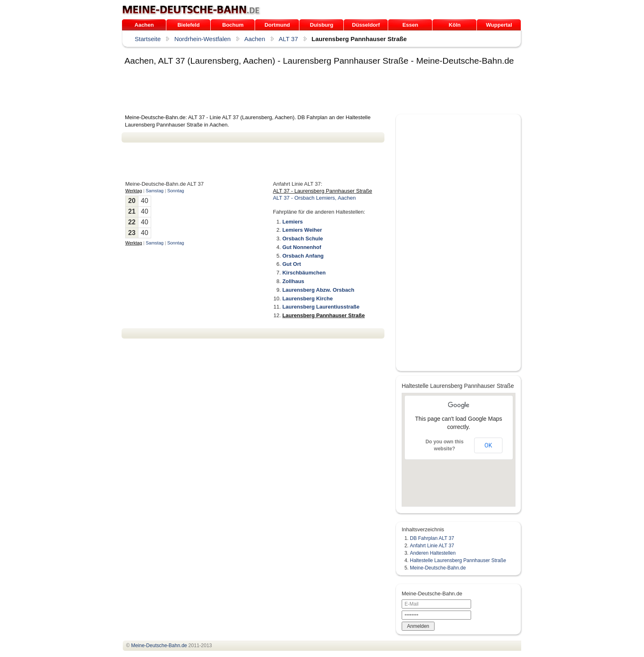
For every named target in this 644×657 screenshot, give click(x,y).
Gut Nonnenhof (302, 247)
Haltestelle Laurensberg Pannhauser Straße (458, 560)
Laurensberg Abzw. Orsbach (318, 290)
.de (191, 10)
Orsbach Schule (302, 239)
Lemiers (292, 222)
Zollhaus (293, 281)
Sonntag (176, 191)
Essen (410, 25)
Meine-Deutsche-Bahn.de (438, 568)
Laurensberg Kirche (307, 299)
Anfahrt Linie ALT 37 (432, 546)
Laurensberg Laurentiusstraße (321, 307)
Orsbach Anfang (303, 256)
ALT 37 (289, 39)
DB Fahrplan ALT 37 (432, 538)
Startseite (148, 39)
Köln (455, 25)
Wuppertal (499, 25)
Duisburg (321, 25)
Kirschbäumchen (304, 273)
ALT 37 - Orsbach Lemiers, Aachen (314, 198)
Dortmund (277, 25)
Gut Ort (292, 264)
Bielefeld (189, 25)
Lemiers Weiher (302, 230)
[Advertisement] (271, 91)
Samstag (155, 191)
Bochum (233, 25)
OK (488, 445)
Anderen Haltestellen (433, 553)
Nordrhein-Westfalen (202, 39)
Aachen (144, 25)
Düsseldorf (366, 25)
